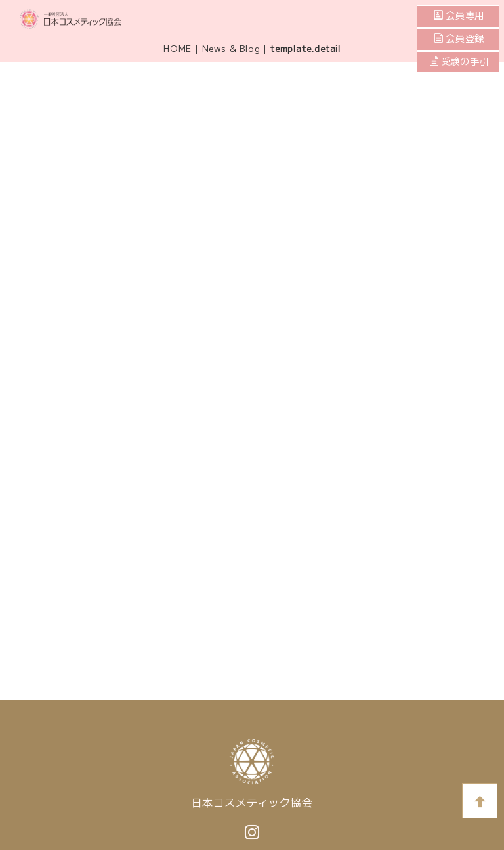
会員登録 (464, 39)
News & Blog (231, 48)
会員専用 (464, 16)
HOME (178, 48)
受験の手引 (459, 62)
